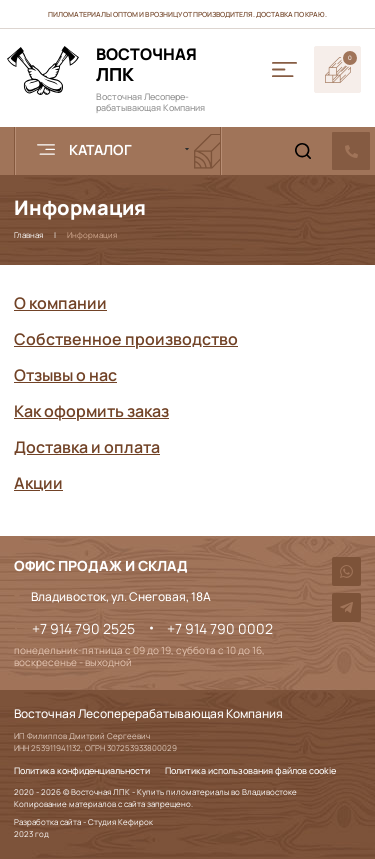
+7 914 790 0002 (220, 629)
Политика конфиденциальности (82, 771)
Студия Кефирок (120, 821)
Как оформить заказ (91, 411)
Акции (38, 483)
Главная (28, 234)
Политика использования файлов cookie (250, 771)
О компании (60, 303)
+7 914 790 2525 (83, 629)
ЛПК (146, 64)
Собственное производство (126, 339)
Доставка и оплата (87, 447)
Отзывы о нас (65, 375)
